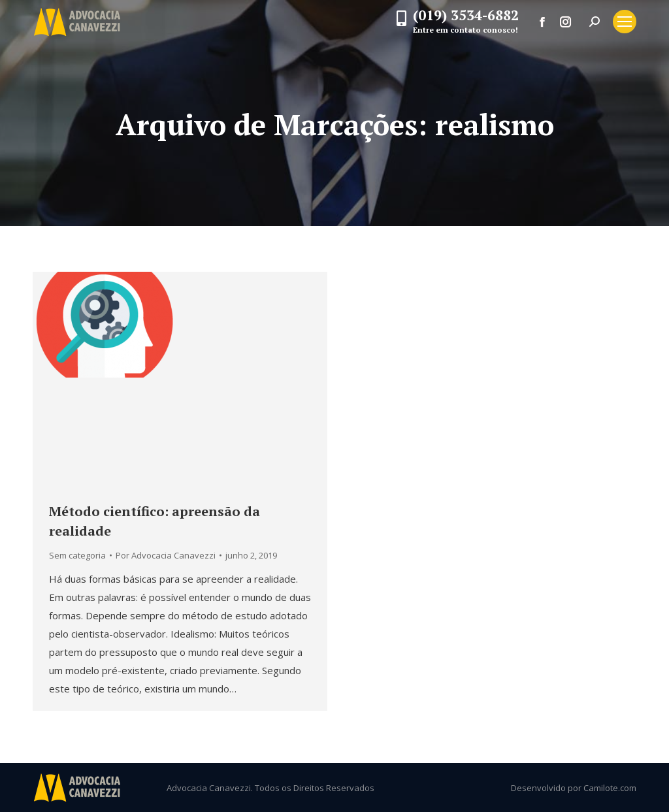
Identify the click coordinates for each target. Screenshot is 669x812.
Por (166, 555)
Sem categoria (77, 555)
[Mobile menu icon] (625, 22)
